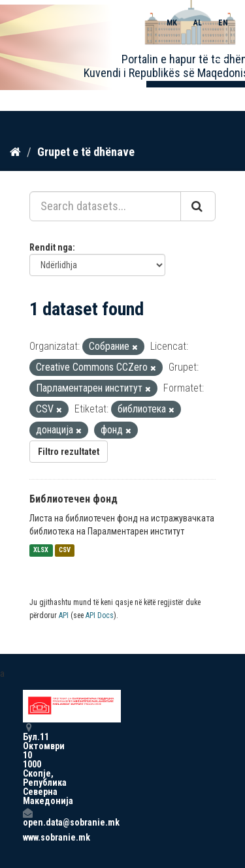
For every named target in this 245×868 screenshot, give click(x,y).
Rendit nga (51, 247)
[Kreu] (15, 152)
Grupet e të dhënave (86, 152)
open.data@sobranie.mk (27, 817)
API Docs (100, 615)
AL (198, 23)
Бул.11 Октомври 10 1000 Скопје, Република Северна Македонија (27, 764)
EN (223, 23)
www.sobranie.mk (27, 837)
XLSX (41, 550)
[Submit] (198, 206)
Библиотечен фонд (73, 499)
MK (172, 23)
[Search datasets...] (105, 206)
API (64, 615)
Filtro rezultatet (69, 452)
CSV (65, 550)
